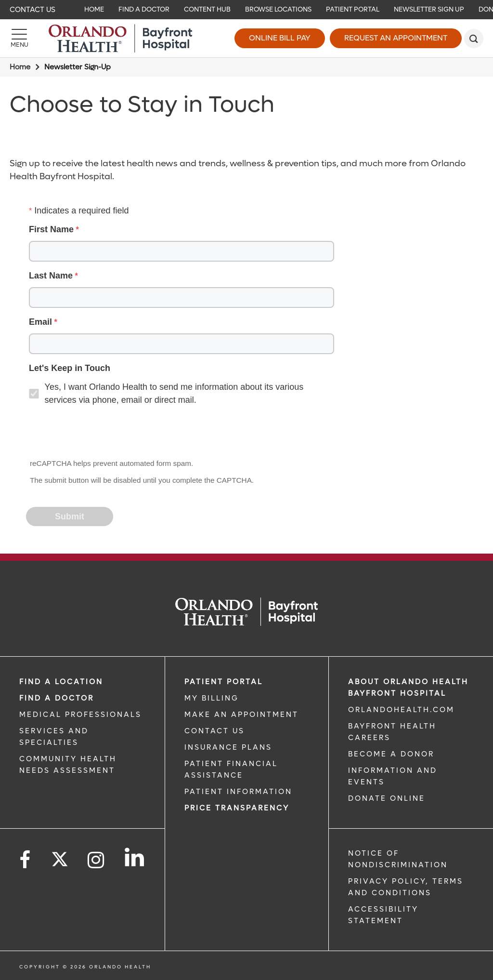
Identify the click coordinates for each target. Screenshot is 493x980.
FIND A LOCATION (61, 682)
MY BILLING (212, 698)
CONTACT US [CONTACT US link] (214, 731)
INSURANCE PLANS (228, 747)
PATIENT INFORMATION (238, 792)
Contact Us (32, 10)
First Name (51, 229)
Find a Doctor (57, 698)
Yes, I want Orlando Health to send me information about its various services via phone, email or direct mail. (174, 393)
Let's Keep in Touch (70, 368)
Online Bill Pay (280, 38)
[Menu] (19, 39)
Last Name (51, 276)
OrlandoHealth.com (401, 710)
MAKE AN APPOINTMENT (241, 715)
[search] (474, 39)
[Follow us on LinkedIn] (135, 857)
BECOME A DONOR (391, 754)
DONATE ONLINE (387, 798)
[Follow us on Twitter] (60, 856)
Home (20, 67)
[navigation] (246, 10)
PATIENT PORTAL (224, 682)
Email (40, 322)
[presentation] (100, 433)
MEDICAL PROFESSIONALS (80, 715)
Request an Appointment (396, 38)
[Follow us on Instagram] (97, 860)
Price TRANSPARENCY (237, 808)
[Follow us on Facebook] (26, 860)
